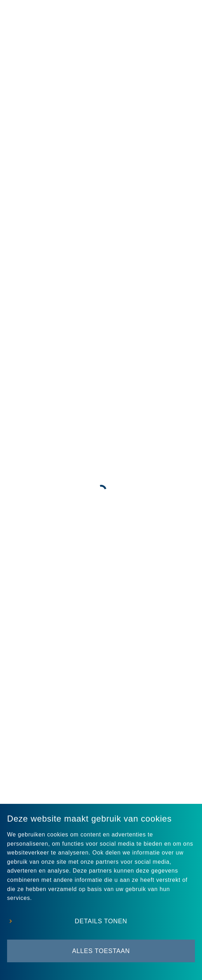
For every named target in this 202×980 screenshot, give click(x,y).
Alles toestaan (101, 951)
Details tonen (101, 921)
